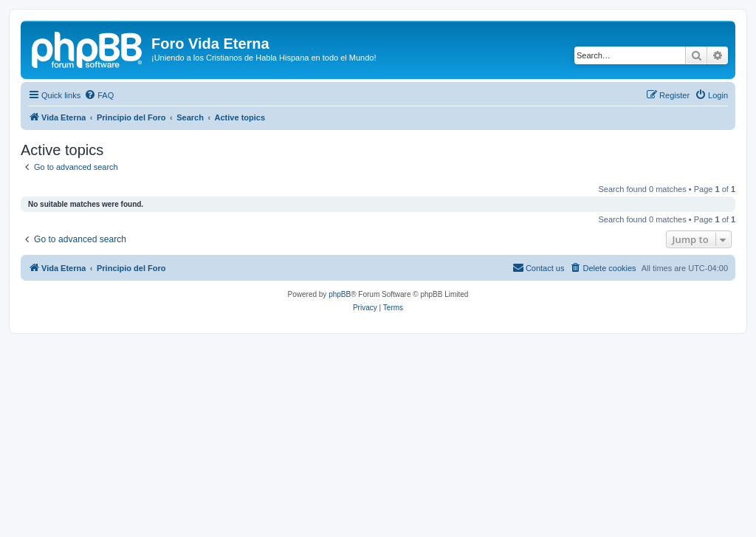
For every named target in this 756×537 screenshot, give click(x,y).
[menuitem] (99, 95)
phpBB (340, 294)
